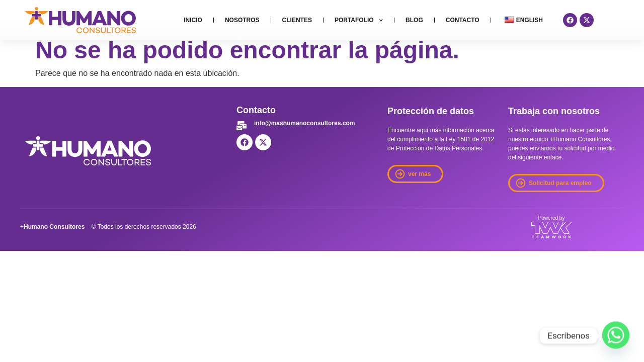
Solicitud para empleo (560, 183)
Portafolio (359, 20)
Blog (414, 20)
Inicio (193, 20)
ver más (419, 174)
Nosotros (242, 20)
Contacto (463, 20)
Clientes (297, 20)
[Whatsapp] (616, 336)
